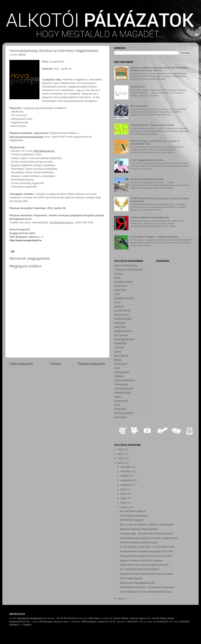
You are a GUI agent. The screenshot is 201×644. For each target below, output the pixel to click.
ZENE (117, 405)
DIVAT (117, 278)
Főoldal (56, 364)
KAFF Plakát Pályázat (131, 578)
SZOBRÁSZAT (122, 372)
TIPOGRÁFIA (121, 384)
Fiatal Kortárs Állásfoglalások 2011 (138, 583)
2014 (121, 449)
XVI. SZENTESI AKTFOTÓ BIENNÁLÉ (140, 569)
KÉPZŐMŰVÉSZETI (125, 339)
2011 (121, 463)
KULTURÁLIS (121, 335)
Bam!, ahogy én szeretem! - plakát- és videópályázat (147, 524)
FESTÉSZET (121, 286)
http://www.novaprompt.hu (26, 240)
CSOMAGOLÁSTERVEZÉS (128, 270)
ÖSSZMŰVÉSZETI (124, 413)
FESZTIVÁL (120, 290)
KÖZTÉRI (119, 347)
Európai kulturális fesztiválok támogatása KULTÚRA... (147, 551)
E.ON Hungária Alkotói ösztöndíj (147, 160)
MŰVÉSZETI (121, 364)
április (124, 503)
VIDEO (118, 397)
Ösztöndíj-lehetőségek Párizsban (147, 179)
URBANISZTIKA (123, 393)
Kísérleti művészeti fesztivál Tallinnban (150, 217)
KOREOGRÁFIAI (123, 331)
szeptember (127, 480)
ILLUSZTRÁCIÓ (122, 310)
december (126, 467)
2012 (121, 458)
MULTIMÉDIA (121, 356)
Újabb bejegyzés (21, 364)
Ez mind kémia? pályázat (133, 511)
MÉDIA (22, 55)
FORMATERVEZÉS (124, 298)
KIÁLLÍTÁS (120, 327)
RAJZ (117, 368)
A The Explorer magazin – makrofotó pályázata (154, 237)
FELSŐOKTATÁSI (123, 282)
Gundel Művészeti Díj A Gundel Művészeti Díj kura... (147, 592)
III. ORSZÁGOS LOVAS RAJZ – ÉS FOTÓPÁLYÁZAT (147, 547)
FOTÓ (117, 302)
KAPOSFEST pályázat (131, 520)
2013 (121, 454)
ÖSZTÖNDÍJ (121, 417)
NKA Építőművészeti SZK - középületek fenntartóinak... (148, 587)
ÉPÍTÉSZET (121, 409)
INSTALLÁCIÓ (122, 315)
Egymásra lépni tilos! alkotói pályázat (139, 529)
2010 (121, 598)
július (123, 489)
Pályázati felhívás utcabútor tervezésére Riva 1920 (146, 556)
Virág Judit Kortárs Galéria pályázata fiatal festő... (145, 565)
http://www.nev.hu (44, 151)
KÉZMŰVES (121, 343)
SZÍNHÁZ (119, 376)
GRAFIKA (119, 307)
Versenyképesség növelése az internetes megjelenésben (149, 538)
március (125, 507)
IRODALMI (120, 323)
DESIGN (119, 274)
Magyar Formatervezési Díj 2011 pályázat (141, 560)
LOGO (118, 352)
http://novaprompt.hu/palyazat (26, 137)
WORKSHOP (121, 401)
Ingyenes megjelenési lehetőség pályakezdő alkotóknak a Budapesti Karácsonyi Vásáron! (160, 69)
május (124, 498)
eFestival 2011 (138, 87)
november (126, 471)
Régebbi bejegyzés (92, 364)
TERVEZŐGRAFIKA (125, 380)
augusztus (126, 485)
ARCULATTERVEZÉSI (126, 265)
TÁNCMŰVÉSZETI (124, 389)
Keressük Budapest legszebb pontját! (139, 542)
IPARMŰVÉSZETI (123, 319)
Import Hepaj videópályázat (134, 516)
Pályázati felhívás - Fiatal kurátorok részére (152, 125)
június (124, 494)
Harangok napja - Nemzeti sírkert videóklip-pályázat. (147, 533)
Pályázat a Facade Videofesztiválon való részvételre (146, 574)
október (125, 476)
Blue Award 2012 (139, 106)
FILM (117, 294)
